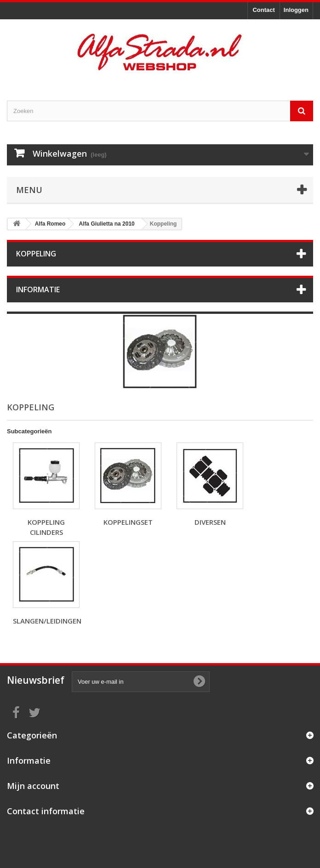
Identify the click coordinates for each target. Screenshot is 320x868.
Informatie (38, 289)
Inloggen (296, 10)
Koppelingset (128, 522)
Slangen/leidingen (47, 621)
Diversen (210, 522)
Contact (263, 10)
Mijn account (33, 786)
